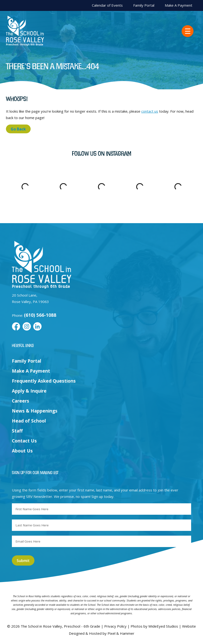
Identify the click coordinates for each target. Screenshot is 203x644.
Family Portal (144, 5)
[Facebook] (16, 327)
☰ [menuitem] (188, 31)
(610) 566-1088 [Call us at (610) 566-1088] (40, 315)
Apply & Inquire (29, 391)
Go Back (18, 129)
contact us (150, 111)
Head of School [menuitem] (29, 421)
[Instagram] (27, 327)
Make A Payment (179, 5)
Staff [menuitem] (17, 431)
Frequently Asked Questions (44, 381)
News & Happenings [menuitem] (35, 411)
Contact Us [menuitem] (24, 441)
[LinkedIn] (37, 327)
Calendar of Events (107, 5)
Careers (21, 401)
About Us (22, 451)
